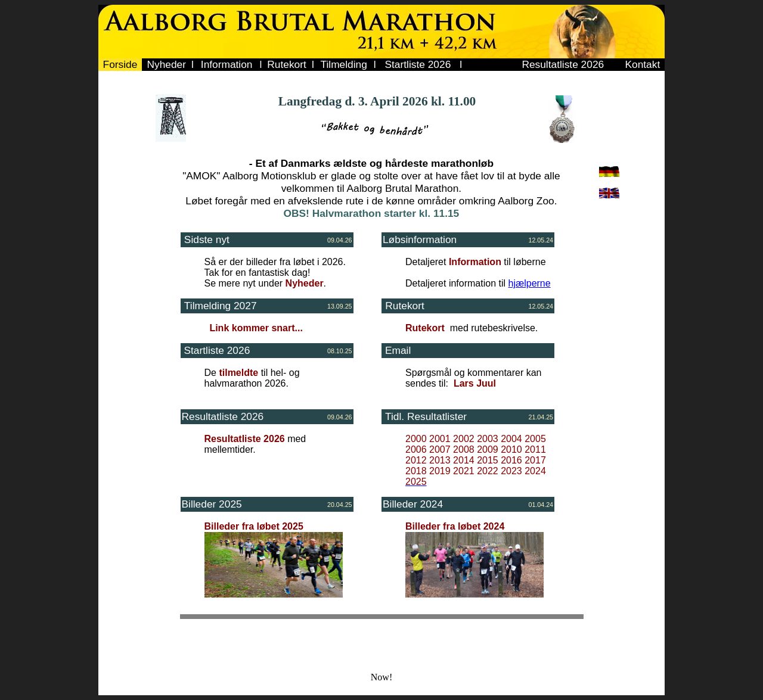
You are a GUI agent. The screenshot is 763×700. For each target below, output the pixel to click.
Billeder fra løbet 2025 (254, 526)
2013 (440, 460)
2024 (535, 471)
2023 (511, 471)
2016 (511, 460)
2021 (464, 471)
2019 (440, 471)
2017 (535, 460)
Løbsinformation (420, 239)
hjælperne (530, 283)
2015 (488, 460)
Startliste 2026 (418, 64)
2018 (416, 471)
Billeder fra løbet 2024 (455, 526)
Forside (120, 64)
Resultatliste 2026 (563, 64)
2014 (464, 460)
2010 (511, 449)
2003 (488, 439)
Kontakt (642, 64)
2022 (488, 471)
